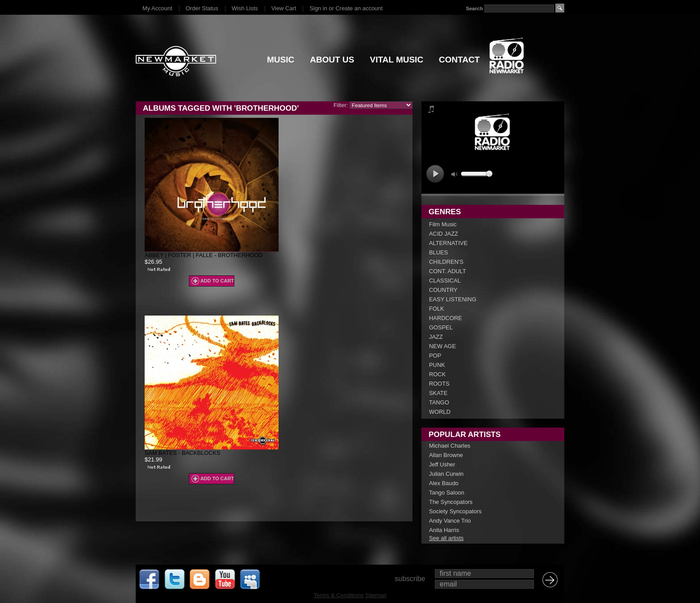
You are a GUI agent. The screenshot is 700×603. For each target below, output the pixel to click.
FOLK (437, 309)
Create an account (359, 8)
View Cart (284, 8)
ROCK (437, 374)
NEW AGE (442, 346)
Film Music (443, 224)
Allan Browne (446, 455)
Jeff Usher (442, 464)
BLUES (438, 252)
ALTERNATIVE (448, 243)
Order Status (202, 8)
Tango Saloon (447, 493)
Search (475, 8)
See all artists (446, 538)
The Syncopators (451, 502)
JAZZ (436, 337)
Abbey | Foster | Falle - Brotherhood (204, 255)
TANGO (439, 402)
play (435, 174)
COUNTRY (443, 290)
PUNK (437, 365)
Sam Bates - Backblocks (182, 453)
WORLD (440, 412)
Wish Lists (245, 8)
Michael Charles (450, 446)
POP (435, 356)
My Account (157, 8)
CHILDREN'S (446, 262)
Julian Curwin (446, 474)
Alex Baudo (444, 483)
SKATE (438, 393)
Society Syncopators (455, 511)
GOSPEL (441, 327)
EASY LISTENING (453, 299)
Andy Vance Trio (450, 521)
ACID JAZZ (444, 234)
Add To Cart (217, 281)
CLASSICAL (445, 281)
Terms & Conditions (339, 595)
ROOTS (439, 384)
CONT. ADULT (448, 271)
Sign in (318, 8)
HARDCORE (446, 318)
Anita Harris (444, 530)
